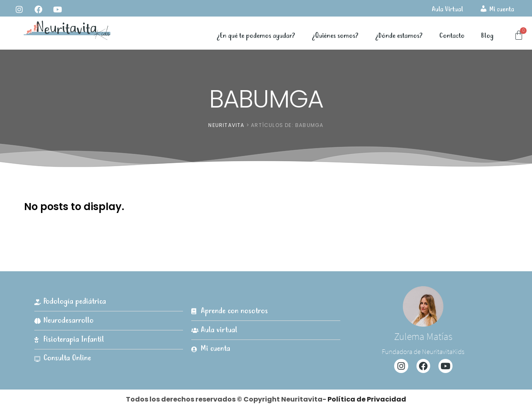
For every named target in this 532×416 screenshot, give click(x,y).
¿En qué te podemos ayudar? (256, 36)
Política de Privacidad (367, 399)
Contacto (452, 36)
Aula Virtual (447, 10)
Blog (487, 36)
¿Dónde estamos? (399, 36)
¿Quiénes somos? (335, 36)
